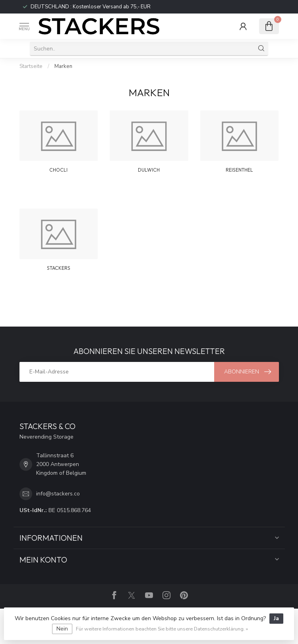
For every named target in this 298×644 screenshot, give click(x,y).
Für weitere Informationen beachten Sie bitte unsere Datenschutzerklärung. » (162, 629)
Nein (62, 629)
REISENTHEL (239, 170)
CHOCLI (58, 170)
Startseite (31, 66)
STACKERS (59, 268)
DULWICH (149, 170)
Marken (63, 66)
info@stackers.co (58, 494)
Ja (276, 618)
